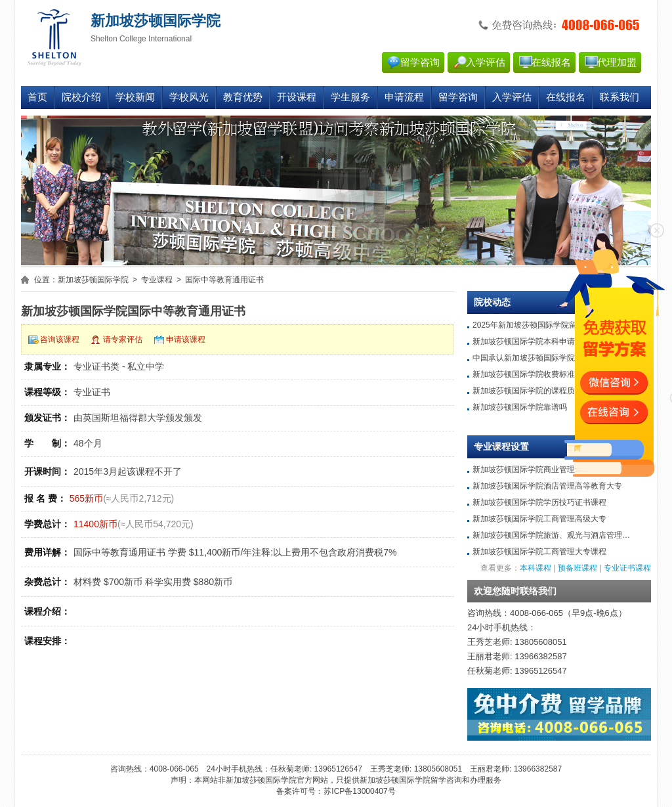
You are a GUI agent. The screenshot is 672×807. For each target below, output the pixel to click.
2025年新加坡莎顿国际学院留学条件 (536, 325)
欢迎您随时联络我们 (515, 591)
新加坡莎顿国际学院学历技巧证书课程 (539, 502)
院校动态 (492, 302)
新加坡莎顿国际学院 (93, 280)
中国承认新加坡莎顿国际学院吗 (528, 358)
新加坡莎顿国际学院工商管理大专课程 (539, 552)
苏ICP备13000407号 (359, 791)
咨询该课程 (60, 339)
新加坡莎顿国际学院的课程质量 (528, 391)
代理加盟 (617, 62)
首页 (37, 97)
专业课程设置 (501, 447)
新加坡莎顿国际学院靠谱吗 (520, 407)
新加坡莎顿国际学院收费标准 (524, 374)
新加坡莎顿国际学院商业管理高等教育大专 (547, 469)
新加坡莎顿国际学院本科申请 (524, 341)
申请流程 (404, 97)
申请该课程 (186, 339)
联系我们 (619, 97)
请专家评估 (123, 339)
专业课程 (157, 280)
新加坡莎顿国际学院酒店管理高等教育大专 (547, 486)
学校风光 (189, 97)
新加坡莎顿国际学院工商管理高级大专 (539, 519)
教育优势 (243, 97)
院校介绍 (81, 97)
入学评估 (486, 62)
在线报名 (551, 62)
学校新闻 (135, 97)
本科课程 (535, 568)
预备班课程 (577, 568)
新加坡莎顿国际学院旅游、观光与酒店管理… (551, 535)
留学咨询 (420, 62)
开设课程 (297, 97)
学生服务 (350, 97)
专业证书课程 (627, 568)
